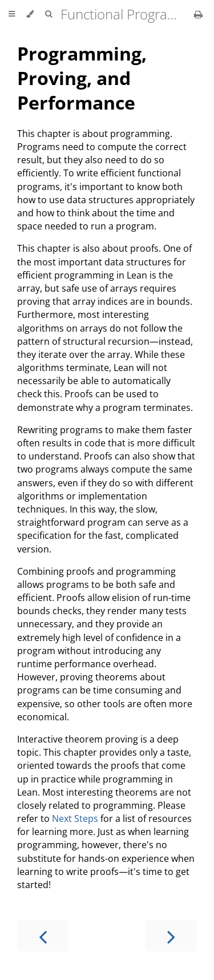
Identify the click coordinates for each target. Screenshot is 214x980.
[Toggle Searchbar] (49, 14)
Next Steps (75, 818)
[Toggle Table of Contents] (12, 14)
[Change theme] (30, 14)
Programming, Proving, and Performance (82, 78)
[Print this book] (198, 14)
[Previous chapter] (43, 936)
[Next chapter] (171, 936)
